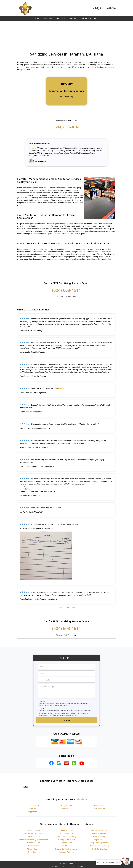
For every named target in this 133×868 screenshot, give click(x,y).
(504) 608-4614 (103, 8)
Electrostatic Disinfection (34, 811)
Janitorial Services (66, 811)
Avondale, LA (34, 783)
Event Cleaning (34, 829)
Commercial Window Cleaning (67, 826)
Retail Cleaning (34, 814)
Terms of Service (82, 864)
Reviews (73, 18)
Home (37, 18)
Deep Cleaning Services (99, 820)
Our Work (86, 19)
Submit (66, 698)
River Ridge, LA (99, 786)
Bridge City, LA (67, 783)
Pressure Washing (67, 829)
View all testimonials (66, 585)
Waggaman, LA (34, 789)
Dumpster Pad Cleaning (67, 814)
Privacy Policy (60, 693)
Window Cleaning (34, 826)
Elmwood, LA (99, 783)
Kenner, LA (66, 786)
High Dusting (99, 817)
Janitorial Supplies (99, 811)
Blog (96, 18)
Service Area (61, 18)
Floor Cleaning (66, 823)
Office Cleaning (99, 814)
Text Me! (43, 679)
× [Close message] (120, 860)
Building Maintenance (66, 817)
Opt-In (42, 686)
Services (48, 19)
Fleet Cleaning (67, 820)
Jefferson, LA (34, 786)
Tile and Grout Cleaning (99, 823)
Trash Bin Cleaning (99, 826)
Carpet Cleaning (34, 820)
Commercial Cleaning (67, 808)
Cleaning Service (34, 808)
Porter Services (34, 823)
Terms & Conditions (72, 693)
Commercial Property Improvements (34, 817)
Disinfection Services (99, 808)
